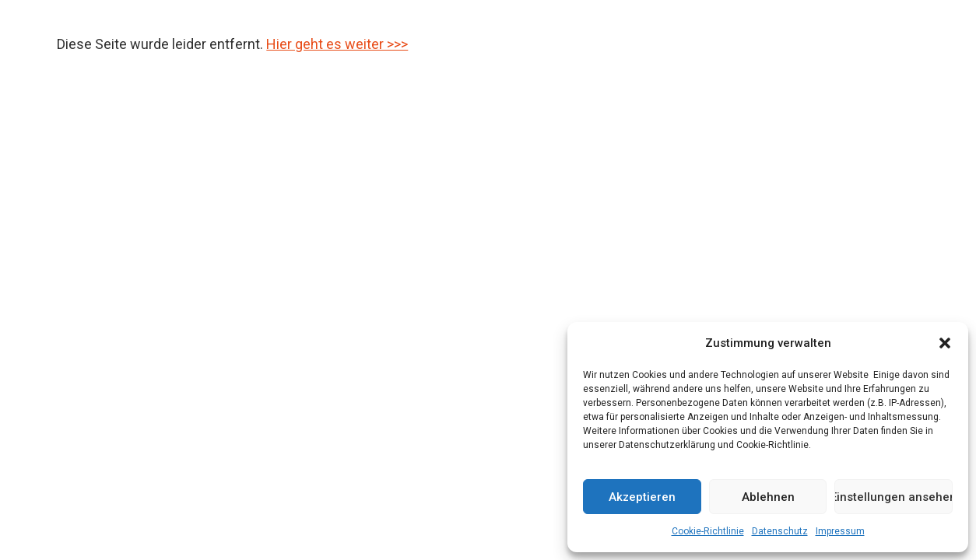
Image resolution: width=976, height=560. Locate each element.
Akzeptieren (642, 497)
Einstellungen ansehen (893, 497)
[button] (945, 343)
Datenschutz (780, 531)
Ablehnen (768, 497)
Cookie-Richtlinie (708, 531)
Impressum (840, 531)
